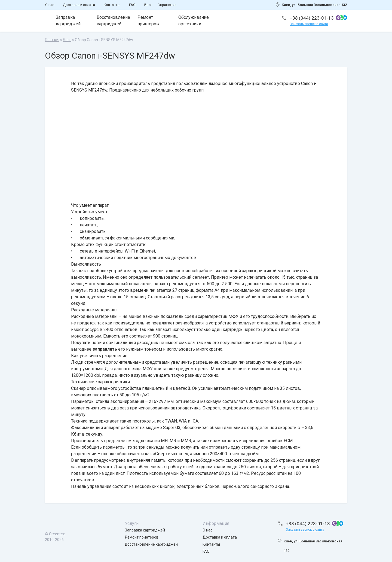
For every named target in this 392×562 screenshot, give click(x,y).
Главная (52, 40)
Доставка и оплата (79, 5)
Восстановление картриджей (113, 21)
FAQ (132, 5)
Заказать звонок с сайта (309, 24)
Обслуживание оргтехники (194, 21)
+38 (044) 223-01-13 (312, 18)
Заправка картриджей (68, 21)
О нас (50, 5)
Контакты (112, 5)
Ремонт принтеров (148, 21)
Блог (148, 5)
